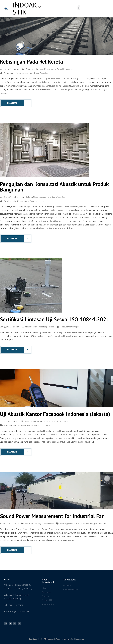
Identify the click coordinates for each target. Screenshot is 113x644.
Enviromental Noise (12, 73)
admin (17, 69)
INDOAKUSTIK (27, 8)
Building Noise (32, 197)
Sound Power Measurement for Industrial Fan (52, 516)
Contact (7, 579)
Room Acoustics (41, 73)
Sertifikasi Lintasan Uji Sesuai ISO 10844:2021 (55, 319)
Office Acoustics (23, 425)
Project (76, 327)
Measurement (50, 69)
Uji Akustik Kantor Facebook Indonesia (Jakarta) (55, 414)
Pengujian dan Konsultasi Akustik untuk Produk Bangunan (54, 187)
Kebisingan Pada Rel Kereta (31, 61)
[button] (79, 8)
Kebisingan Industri (69, 524)
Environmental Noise (35, 69)
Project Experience (65, 69)
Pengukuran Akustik (99, 524)
